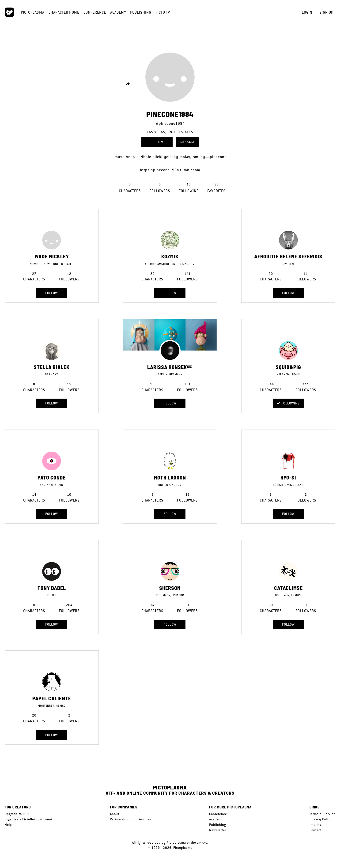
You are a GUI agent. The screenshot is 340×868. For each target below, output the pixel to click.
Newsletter (218, 830)
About (115, 814)
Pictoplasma (33, 12)
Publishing (141, 12)
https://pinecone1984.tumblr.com (170, 170)
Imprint (315, 825)
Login (307, 12)
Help (8, 825)
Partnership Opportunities (131, 819)
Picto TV (163, 12)
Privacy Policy (321, 819)
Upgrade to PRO (17, 814)
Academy (118, 12)
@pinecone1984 (170, 123)
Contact (315, 830)
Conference (95, 12)
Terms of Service (322, 814)
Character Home (64, 12)
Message (188, 142)
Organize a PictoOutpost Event (28, 819)
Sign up (326, 12)
